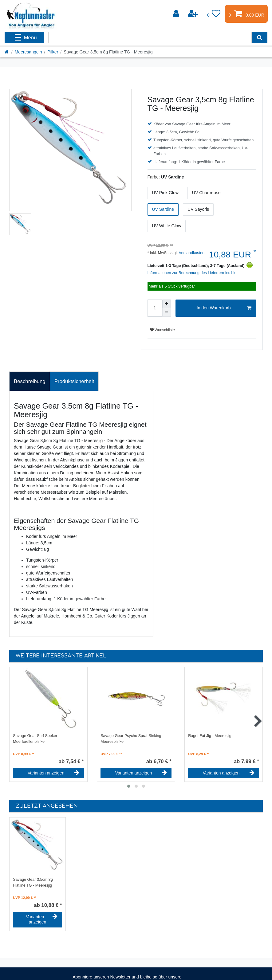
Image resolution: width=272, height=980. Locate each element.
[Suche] (260, 38)
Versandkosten (191, 253)
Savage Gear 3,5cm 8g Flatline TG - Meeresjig (33, 882)
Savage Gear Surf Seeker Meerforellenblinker (35, 739)
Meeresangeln (28, 52)
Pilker (53, 52)
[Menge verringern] (167, 312)
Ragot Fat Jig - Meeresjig (210, 736)
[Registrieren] (194, 14)
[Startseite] (7, 52)
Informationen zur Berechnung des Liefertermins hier (193, 273)
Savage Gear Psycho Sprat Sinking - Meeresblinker (132, 739)
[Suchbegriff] (150, 38)
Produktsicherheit (74, 381)
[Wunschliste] (214, 14)
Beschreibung (30, 381)
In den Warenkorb (224, 308)
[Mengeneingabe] (155, 308)
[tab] (30, 381)
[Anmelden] (177, 14)
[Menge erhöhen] (167, 304)
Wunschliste (162, 330)
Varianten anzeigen (53, 773)
